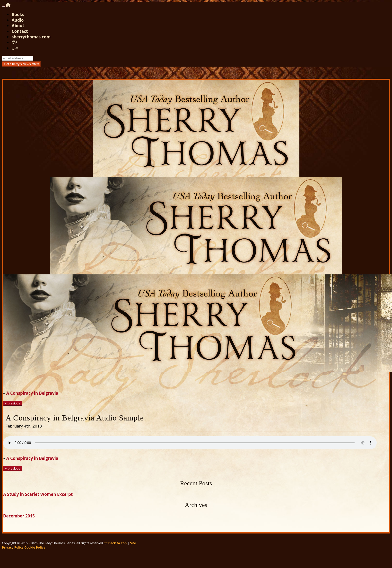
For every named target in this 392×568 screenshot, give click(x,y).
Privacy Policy (13, 547)
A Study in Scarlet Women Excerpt (38, 494)
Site (133, 543)
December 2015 (19, 516)
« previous (13, 403)
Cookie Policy (35, 547)
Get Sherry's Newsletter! (21, 64)
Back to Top (116, 543)
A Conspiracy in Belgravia (32, 393)
